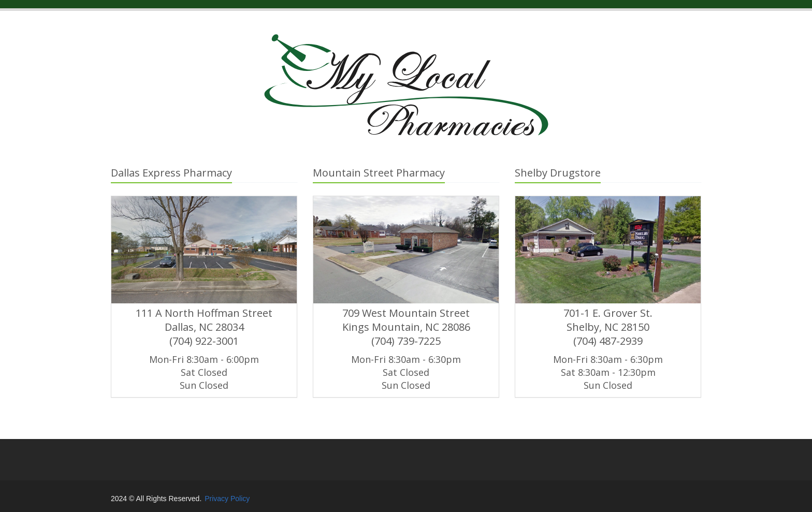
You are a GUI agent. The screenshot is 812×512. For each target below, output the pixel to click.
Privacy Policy (227, 499)
